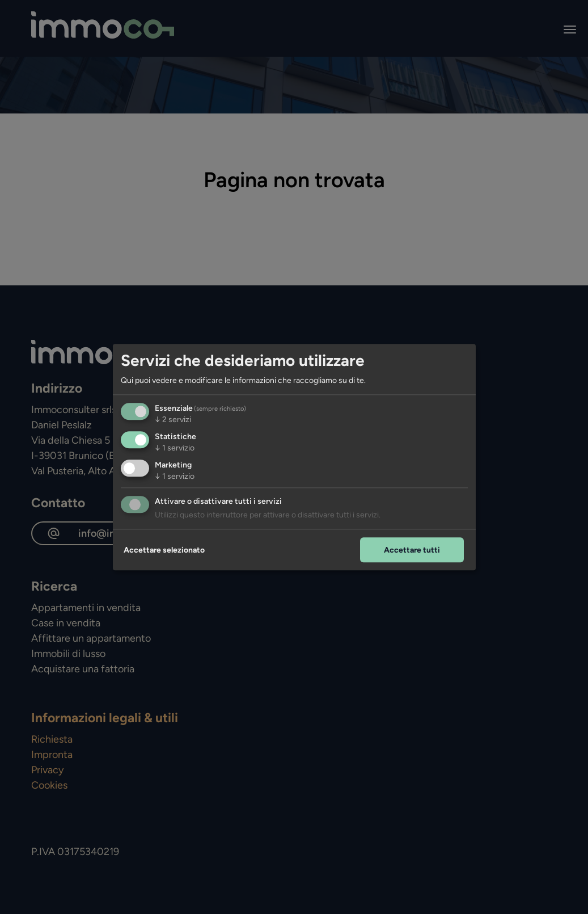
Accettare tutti (412, 550)
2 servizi (173, 420)
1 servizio (175, 448)
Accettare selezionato (164, 550)
